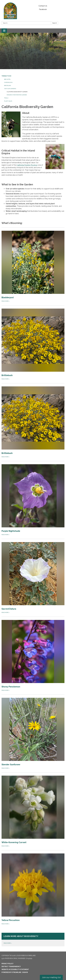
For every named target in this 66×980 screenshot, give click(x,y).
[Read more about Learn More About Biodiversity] (33, 940)
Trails (6, 98)
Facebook (43, 9)
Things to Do (6, 76)
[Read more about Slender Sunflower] (33, 733)
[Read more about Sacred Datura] (33, 578)
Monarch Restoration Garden (17, 95)
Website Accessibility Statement (15, 969)
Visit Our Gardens (10, 89)
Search (55, 23)
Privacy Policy (7, 964)
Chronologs (8, 82)
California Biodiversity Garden (17, 92)
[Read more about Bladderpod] (33, 266)
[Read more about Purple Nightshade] (33, 500)
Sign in (25, 972)
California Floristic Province (27, 165)
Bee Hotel (7, 79)
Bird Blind (7, 86)
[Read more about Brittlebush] (33, 344)
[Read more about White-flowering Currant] (33, 811)
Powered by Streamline (11, 972)
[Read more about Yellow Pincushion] (33, 889)
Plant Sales (8, 101)
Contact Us (43, 6)
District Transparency (11, 967)
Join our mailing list (51, 977)
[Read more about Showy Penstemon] (33, 656)
